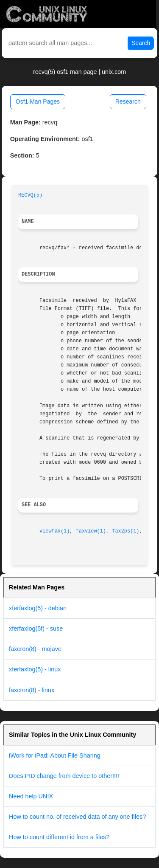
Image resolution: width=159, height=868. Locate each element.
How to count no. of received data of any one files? (77, 817)
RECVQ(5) (30, 195)
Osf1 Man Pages (38, 101)
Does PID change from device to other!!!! (64, 776)
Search (141, 43)
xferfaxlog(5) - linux (35, 669)
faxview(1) (91, 531)
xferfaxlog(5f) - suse (36, 628)
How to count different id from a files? (59, 837)
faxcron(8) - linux (32, 690)
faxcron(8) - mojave (35, 649)
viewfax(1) (54, 531)
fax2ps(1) (126, 531)
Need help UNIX (31, 796)
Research (128, 101)
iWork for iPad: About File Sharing (55, 755)
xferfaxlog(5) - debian (38, 608)
